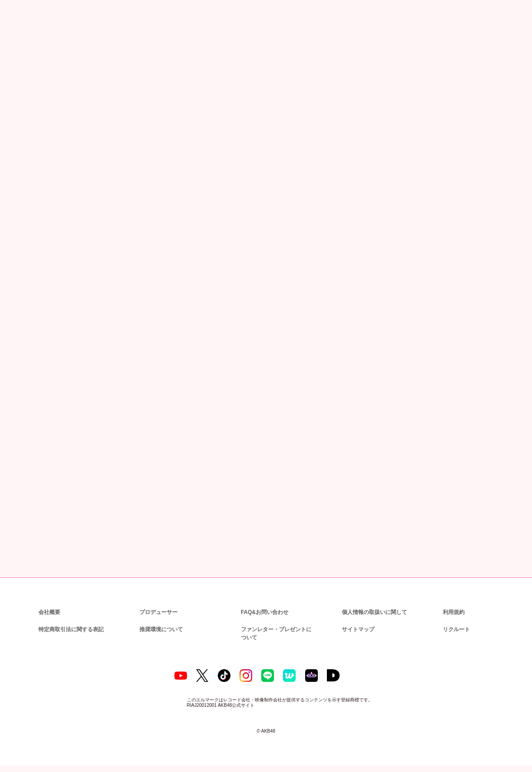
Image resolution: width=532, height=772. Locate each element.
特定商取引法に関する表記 (71, 628)
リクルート (455, 628)
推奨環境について (160, 628)
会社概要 (49, 611)
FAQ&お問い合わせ (265, 611)
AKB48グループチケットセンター (214, 424)
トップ (20, 51)
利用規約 (454, 611)
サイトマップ (356, 628)
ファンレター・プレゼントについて (278, 632)
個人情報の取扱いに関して (374, 611)
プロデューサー (157, 611)
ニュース (48, 51)
